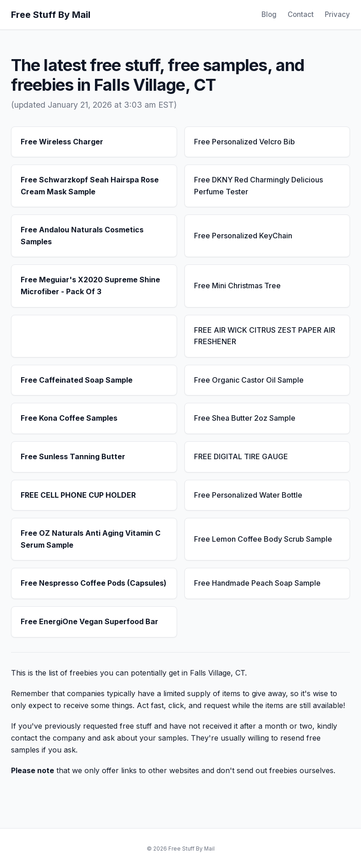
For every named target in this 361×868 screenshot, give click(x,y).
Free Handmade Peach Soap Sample (257, 583)
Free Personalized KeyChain (243, 236)
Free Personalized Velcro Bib (244, 142)
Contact (301, 14)
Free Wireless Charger (62, 142)
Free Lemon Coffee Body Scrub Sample (263, 539)
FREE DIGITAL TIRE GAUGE (241, 456)
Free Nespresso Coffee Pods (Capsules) (94, 583)
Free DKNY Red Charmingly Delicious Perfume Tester (258, 186)
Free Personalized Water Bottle (248, 495)
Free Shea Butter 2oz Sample (245, 418)
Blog (269, 14)
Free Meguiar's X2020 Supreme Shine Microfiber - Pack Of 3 (90, 286)
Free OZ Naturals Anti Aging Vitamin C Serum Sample (91, 539)
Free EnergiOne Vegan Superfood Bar (89, 621)
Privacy (337, 14)
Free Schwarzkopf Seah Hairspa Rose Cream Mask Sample (90, 186)
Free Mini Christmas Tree (237, 286)
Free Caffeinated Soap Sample (77, 380)
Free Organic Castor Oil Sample (249, 380)
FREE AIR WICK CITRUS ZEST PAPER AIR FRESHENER (265, 336)
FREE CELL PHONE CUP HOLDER (78, 495)
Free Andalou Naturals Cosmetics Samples (82, 236)
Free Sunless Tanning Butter (73, 456)
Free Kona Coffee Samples (69, 418)
